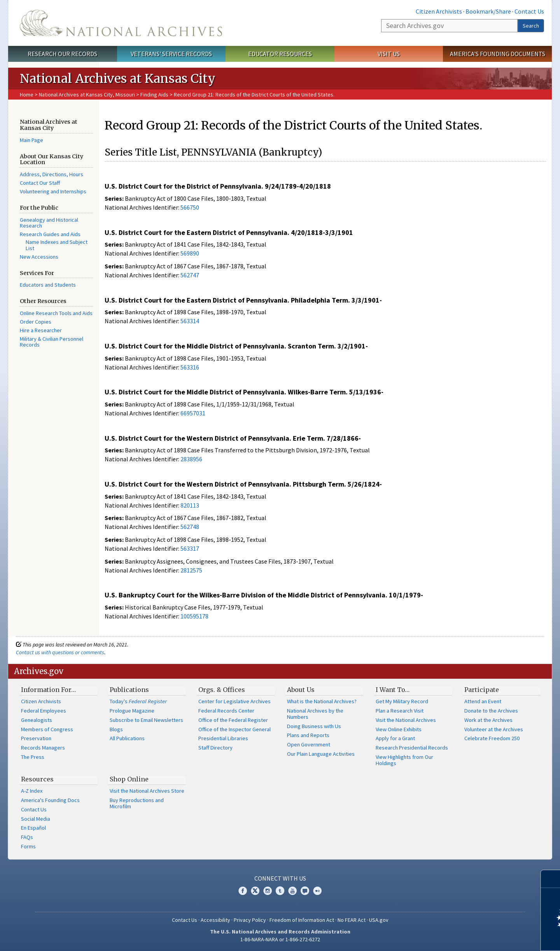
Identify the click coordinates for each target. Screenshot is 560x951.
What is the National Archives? (322, 701)
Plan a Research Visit (400, 711)
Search (531, 26)
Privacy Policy (250, 920)
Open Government (309, 744)
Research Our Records (62, 54)
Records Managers (43, 748)
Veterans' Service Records (171, 54)
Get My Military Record (402, 701)
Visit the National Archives (406, 720)
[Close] (551, 879)
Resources (37, 779)
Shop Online (129, 779)
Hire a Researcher (41, 330)
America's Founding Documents (498, 54)
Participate (482, 690)
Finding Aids (154, 95)
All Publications (127, 738)
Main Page (31, 140)
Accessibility (215, 920)
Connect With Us (280, 878)
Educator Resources (280, 54)
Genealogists (37, 720)
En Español (33, 828)
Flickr (317, 891)
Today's (138, 701)
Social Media (36, 819)
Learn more (491, 937)
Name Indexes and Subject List (57, 245)
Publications (129, 690)
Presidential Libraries (223, 738)
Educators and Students (48, 285)
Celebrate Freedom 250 (492, 738)
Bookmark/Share (488, 11)
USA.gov (379, 920)
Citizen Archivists (439, 11)
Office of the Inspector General (234, 729)
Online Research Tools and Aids (56, 313)
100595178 (194, 616)
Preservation (36, 738)
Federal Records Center (226, 711)
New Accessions (39, 257)
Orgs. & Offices (222, 690)
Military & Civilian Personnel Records (52, 342)
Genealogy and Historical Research (49, 223)
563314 (190, 321)
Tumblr (280, 891)
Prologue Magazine (132, 711)
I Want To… (393, 690)
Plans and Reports (308, 735)
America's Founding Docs (50, 800)
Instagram (268, 891)
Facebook (243, 891)
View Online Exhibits (399, 729)
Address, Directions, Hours (52, 174)
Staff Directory (215, 748)
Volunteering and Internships (53, 191)
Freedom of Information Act (302, 920)
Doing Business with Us (314, 726)
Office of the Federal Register (233, 720)
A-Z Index (32, 791)
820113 (190, 505)
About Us (301, 690)
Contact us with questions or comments (60, 652)
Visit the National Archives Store (147, 791)
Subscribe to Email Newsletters (146, 720)
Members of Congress (47, 729)
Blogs (116, 729)
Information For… (48, 690)
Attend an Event (483, 701)
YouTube (292, 891)
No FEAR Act (352, 920)
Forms (28, 846)
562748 (190, 527)
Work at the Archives (488, 720)
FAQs (27, 837)
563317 (190, 548)
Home (27, 95)
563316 (190, 367)
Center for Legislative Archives (234, 701)
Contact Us (529, 11)
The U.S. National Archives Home (121, 23)
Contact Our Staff (40, 183)
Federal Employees (44, 711)
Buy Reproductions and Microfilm (137, 803)
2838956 (191, 459)
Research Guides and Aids (50, 234)
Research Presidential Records (412, 748)
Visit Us (389, 54)
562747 (190, 275)
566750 (190, 207)
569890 (190, 253)
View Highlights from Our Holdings (404, 760)
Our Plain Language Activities (321, 754)
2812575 (191, 570)
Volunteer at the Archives (494, 729)
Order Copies (36, 322)
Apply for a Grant (395, 738)
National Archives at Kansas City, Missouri (87, 95)
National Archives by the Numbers (315, 714)
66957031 (193, 413)
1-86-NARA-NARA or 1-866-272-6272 (280, 939)
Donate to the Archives (491, 711)
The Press (33, 757)
